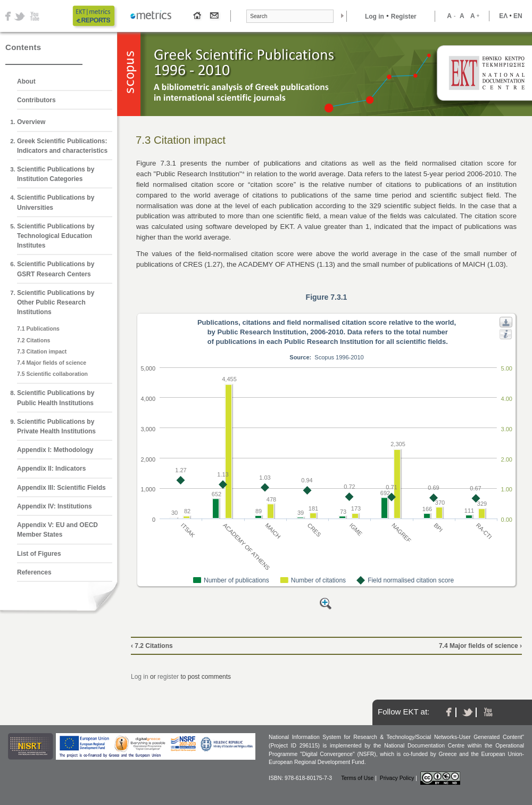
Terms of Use (357, 778)
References (34, 572)
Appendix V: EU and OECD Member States (57, 530)
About (26, 81)
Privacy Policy (397, 778)
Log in (375, 17)
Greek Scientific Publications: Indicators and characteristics (62, 146)
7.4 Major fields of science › (480, 646)
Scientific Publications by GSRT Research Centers (56, 269)
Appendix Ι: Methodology (55, 450)
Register (404, 17)
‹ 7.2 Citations (152, 646)
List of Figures (39, 554)
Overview (31, 122)
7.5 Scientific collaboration (52, 374)
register (168, 677)
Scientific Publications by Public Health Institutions (56, 398)
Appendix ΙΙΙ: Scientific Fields (61, 488)
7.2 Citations (34, 340)
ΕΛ (503, 16)
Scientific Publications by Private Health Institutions (56, 426)
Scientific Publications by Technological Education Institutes (56, 236)
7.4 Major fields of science (52, 363)
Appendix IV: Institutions (55, 506)
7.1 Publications (38, 328)
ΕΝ (518, 16)
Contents (23, 47)
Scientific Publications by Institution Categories (56, 174)
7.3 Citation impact (42, 351)
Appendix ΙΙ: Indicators (51, 469)
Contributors (36, 100)
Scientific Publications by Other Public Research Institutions (56, 302)
